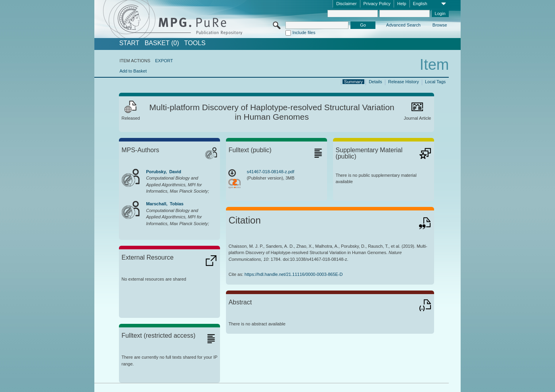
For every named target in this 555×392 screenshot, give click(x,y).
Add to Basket (133, 71)
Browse (440, 25)
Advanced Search (403, 25)
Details (375, 82)
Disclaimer (346, 4)
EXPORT (164, 61)
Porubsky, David (163, 172)
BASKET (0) (162, 43)
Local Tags (435, 82)
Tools (195, 43)
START (129, 43)
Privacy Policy (377, 4)
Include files (304, 33)
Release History (404, 82)
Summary (353, 82)
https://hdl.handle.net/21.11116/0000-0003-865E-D (294, 274)
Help (402, 4)
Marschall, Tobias (165, 204)
